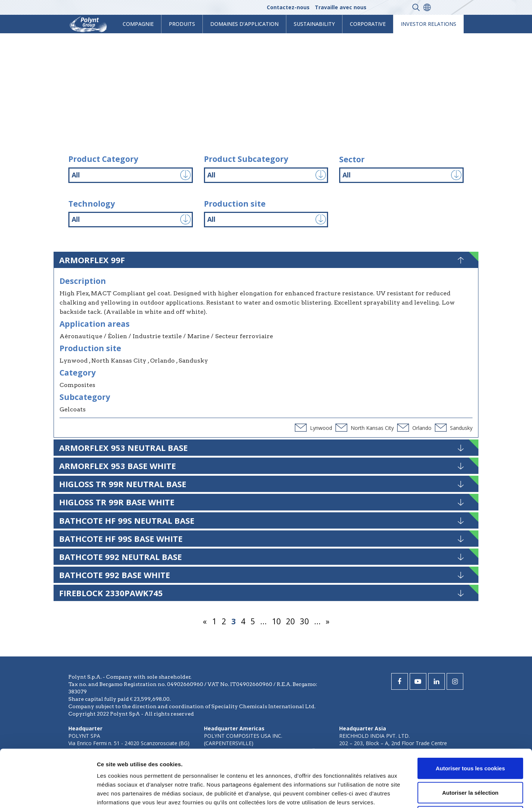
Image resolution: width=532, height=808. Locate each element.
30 (304, 621)
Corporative (368, 24)
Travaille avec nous (341, 7)
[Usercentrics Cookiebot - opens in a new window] (48, 794)
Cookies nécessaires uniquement (470, 759)
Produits (182, 24)
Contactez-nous (288, 7)
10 (276, 621)
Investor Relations (429, 24)
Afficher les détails (407, 793)
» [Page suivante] (328, 621)
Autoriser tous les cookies (470, 711)
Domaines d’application (244, 24)
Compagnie (138, 24)
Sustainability (314, 24)
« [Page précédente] (205, 621)
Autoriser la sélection (470, 735)
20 (290, 621)
